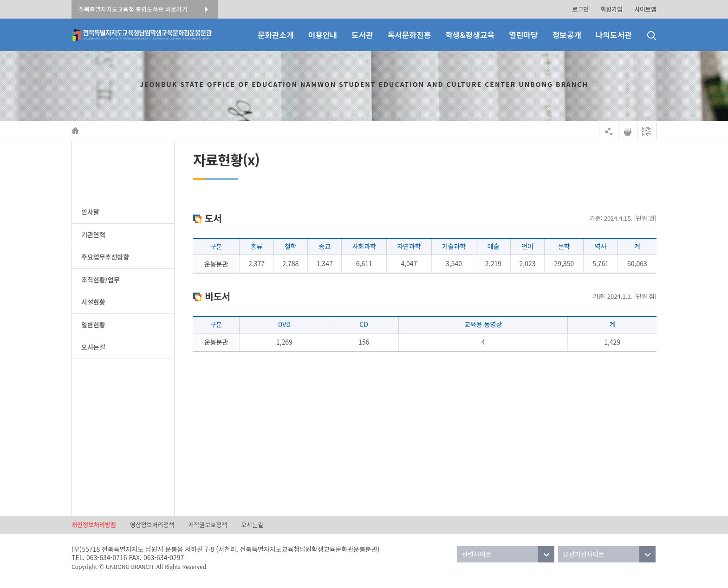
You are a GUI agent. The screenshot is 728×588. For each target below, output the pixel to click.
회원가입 (611, 9)
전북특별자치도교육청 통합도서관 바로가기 (133, 9)
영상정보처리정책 (152, 525)
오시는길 (252, 525)
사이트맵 (645, 9)
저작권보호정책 (208, 525)
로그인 (580, 9)
